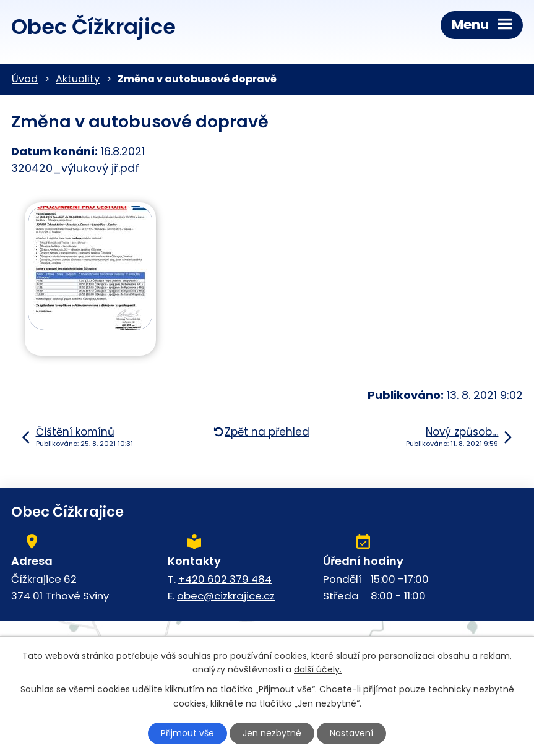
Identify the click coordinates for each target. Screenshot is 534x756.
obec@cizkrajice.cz (226, 596)
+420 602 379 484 (225, 579)
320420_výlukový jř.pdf (75, 168)
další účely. (318, 670)
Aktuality (78, 79)
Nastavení (351, 733)
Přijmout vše (187, 733)
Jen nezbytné (272, 733)
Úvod (25, 79)
